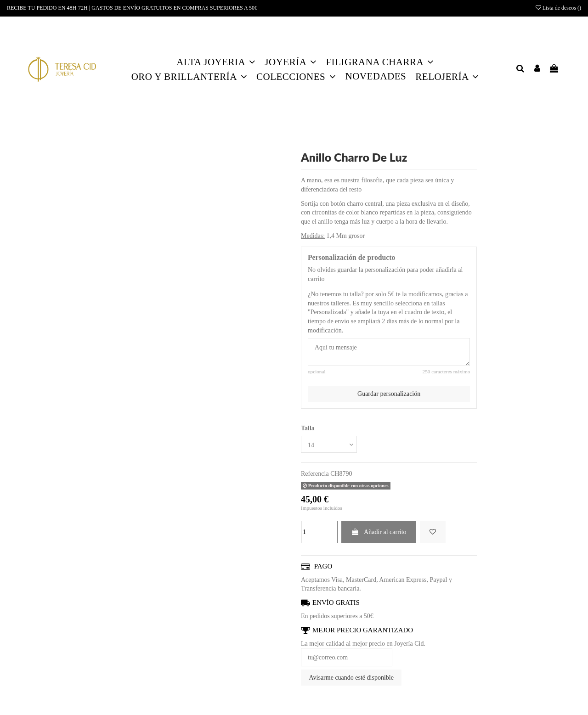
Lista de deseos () (558, 8)
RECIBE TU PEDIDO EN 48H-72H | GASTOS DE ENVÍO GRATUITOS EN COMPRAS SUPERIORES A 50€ (132, 8)
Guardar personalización (389, 394)
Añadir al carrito (379, 532)
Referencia (315, 474)
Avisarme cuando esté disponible (351, 678)
